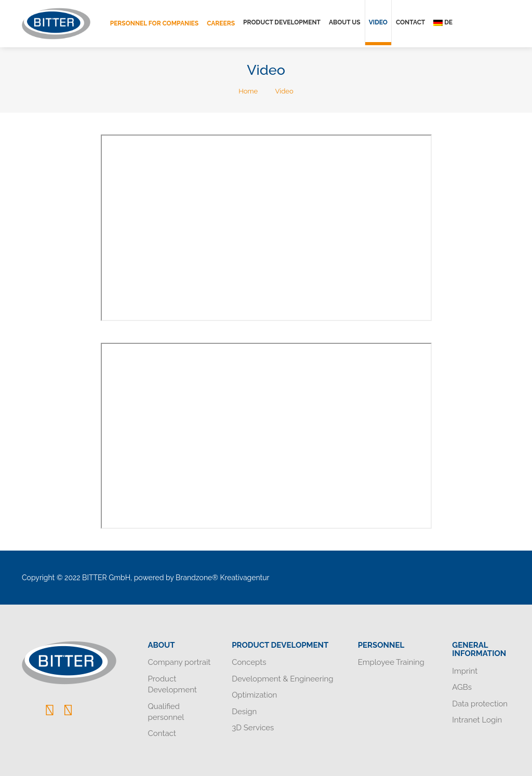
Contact (410, 22)
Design (244, 712)
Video (378, 22)
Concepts (249, 662)
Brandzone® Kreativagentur (222, 578)
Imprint (465, 671)
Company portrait (179, 662)
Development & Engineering (282, 679)
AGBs (462, 687)
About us (345, 22)
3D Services (253, 728)
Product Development (282, 22)
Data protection (480, 704)
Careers (221, 23)
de (443, 22)
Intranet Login (477, 720)
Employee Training (391, 662)
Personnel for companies (155, 23)
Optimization (254, 695)
